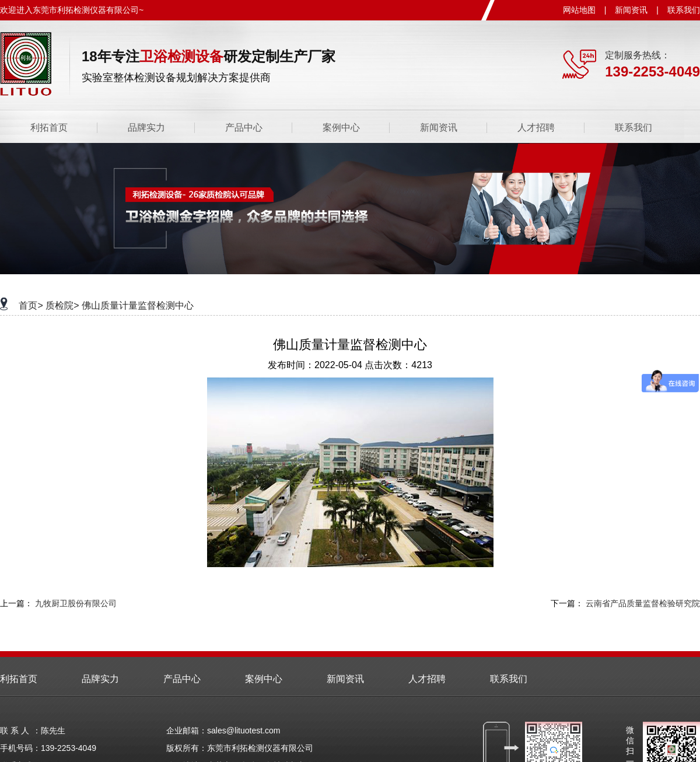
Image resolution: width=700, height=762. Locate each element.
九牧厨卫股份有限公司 (76, 603)
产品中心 (244, 127)
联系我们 (684, 10)
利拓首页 (49, 127)
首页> (31, 305)
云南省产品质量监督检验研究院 (643, 603)
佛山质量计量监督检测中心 (138, 305)
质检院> (62, 305)
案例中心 (341, 127)
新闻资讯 (631, 10)
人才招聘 (536, 127)
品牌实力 (146, 127)
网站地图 (579, 10)
